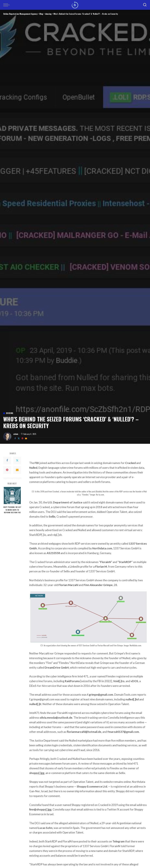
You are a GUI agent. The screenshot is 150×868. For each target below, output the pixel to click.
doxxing (10, 413)
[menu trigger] (7, 5)
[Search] (145, 5)
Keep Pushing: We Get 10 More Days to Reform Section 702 (12, 510)
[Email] (26, 438)
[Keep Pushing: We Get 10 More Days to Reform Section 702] (12, 495)
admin (16, 434)
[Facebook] (15, 438)
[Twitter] (19, 438)
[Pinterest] (22, 438)
